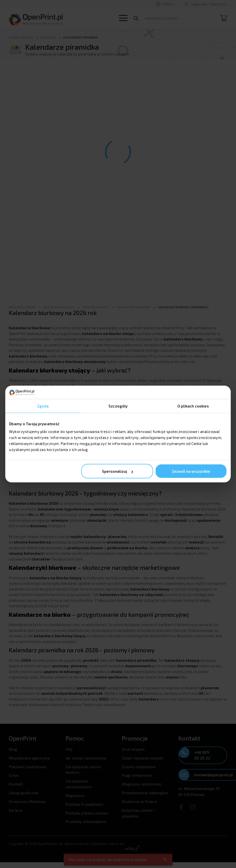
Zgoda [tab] (43, 406)
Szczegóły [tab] (118, 406)
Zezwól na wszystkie (191, 471)
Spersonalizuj (117, 471)
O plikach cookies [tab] (193, 406)
